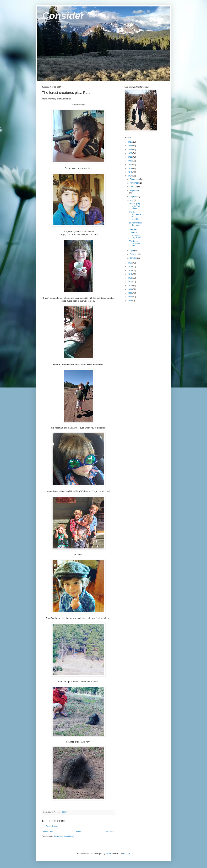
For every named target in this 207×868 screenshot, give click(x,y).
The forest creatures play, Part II (135, 235)
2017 (130, 176)
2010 (130, 285)
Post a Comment (53, 826)
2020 (130, 165)
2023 (130, 153)
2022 (130, 157)
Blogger (127, 854)
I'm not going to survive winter (135, 206)
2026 (130, 142)
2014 (130, 270)
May (132, 200)
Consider (63, 16)
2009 (130, 289)
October (134, 187)
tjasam (108, 854)
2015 (130, 267)
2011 (130, 282)
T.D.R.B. (133, 229)
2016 (130, 263)
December (135, 179)
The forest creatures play (135, 244)
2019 (130, 168)
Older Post (109, 832)
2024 (130, 150)
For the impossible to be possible (135, 216)
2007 (130, 297)
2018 (130, 172)
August (133, 197)
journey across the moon (136, 224)
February (134, 254)
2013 (130, 274)
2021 (130, 161)
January (134, 258)
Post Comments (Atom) (64, 836)
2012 (130, 278)
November (135, 183)
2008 (130, 293)
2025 (130, 146)
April (132, 251)
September (135, 191)
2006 (130, 301)
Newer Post (48, 832)
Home (79, 832)
